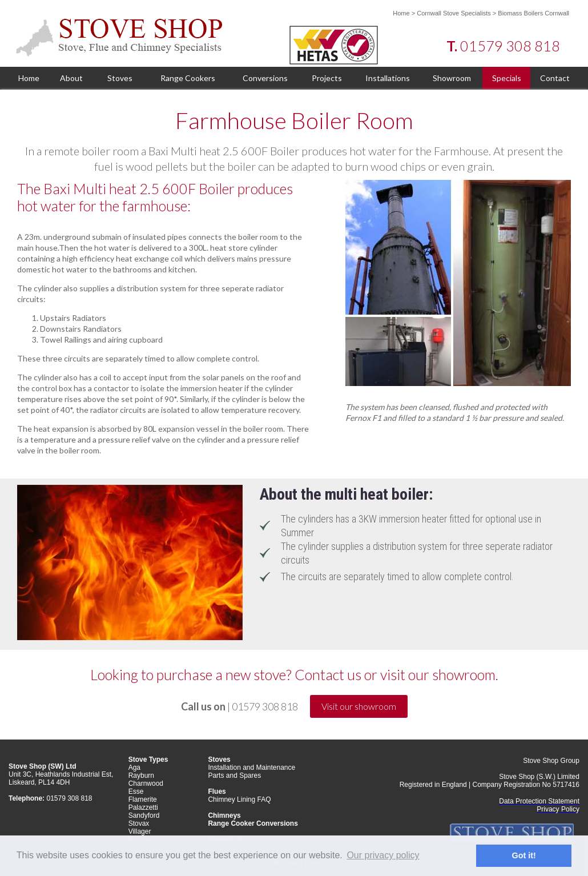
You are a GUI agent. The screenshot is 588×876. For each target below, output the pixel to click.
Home (401, 13)
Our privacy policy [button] (383, 855)
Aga (134, 767)
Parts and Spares (234, 775)
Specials (507, 78)
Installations (388, 78)
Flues (217, 791)
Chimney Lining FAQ (239, 799)
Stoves (120, 78)
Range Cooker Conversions (253, 823)
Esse (136, 791)
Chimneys (224, 815)
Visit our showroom (359, 706)
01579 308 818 (510, 46)
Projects (327, 78)
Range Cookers (188, 78)
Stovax (139, 823)
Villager (140, 831)
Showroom (452, 78)
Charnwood (146, 783)
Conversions (265, 78)
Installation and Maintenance (251, 767)
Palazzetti (143, 807)
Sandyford (144, 815)
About (71, 78)
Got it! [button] (524, 855)
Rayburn (141, 775)
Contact (555, 78)
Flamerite (143, 799)
